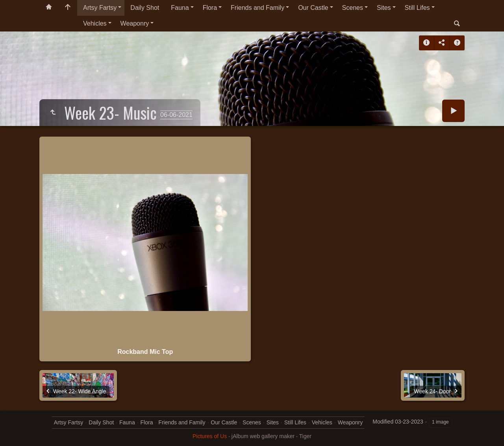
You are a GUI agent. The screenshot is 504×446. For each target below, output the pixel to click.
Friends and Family (258, 8)
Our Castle (313, 8)
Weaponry (135, 23)
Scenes (353, 8)
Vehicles (95, 23)
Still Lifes (417, 8)
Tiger (305, 436)
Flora (210, 8)
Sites (384, 8)
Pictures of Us (210, 436)
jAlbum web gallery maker (263, 436)
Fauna (180, 8)
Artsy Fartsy (100, 8)
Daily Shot (145, 8)
